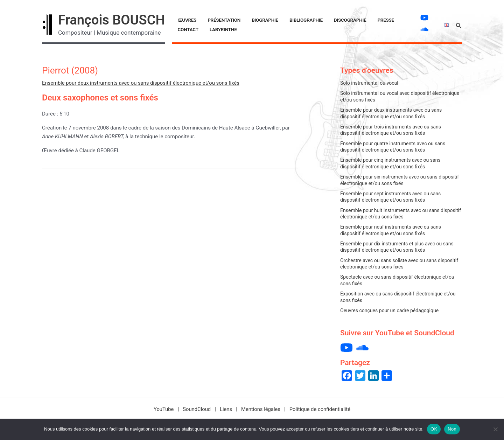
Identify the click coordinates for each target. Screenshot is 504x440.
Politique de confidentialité (321, 409)
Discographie (325, 20)
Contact (380, 20)
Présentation (216, 20)
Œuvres (184, 20)
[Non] (495, 429)
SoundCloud (196, 409)
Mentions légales (261, 409)
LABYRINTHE (189, 29)
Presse (355, 20)
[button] (459, 25)
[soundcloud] (422, 29)
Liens (226, 409)
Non (452, 429)
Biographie (251, 20)
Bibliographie (286, 20)
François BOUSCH (111, 20)
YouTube (162, 409)
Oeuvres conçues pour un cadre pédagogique (390, 310)
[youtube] (422, 18)
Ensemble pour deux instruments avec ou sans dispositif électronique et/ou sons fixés (142, 83)
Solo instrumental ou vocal (370, 83)
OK (434, 429)
